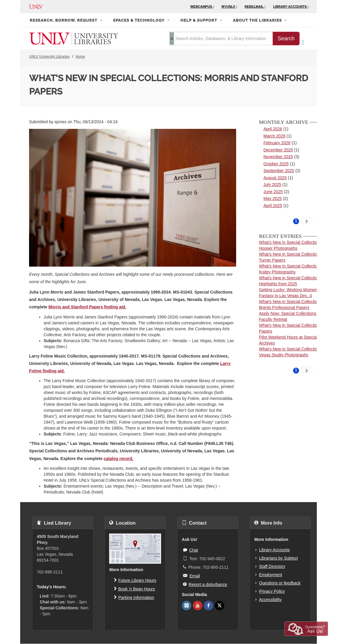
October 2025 (276, 164)
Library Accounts (274, 550)
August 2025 (275, 178)
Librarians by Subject (278, 558)
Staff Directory (272, 566)
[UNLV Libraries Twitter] (220, 605)
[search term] (221, 39)
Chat (191, 550)
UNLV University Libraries (49, 57)
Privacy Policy (272, 591)
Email (191, 576)
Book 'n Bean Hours (134, 589)
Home (80, 57)
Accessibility (270, 600)
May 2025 (272, 198)
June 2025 (273, 192)
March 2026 (274, 136)
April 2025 (273, 206)
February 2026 (277, 143)
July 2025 (272, 185)
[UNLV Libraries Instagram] (187, 605)
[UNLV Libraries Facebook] (209, 605)
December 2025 (278, 150)
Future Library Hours (135, 580)
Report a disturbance (205, 584)
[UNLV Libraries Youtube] (198, 605)
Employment (271, 575)
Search (286, 39)
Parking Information (134, 597)
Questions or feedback (280, 583)
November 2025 (278, 157)
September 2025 (279, 171)
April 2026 (273, 129)
